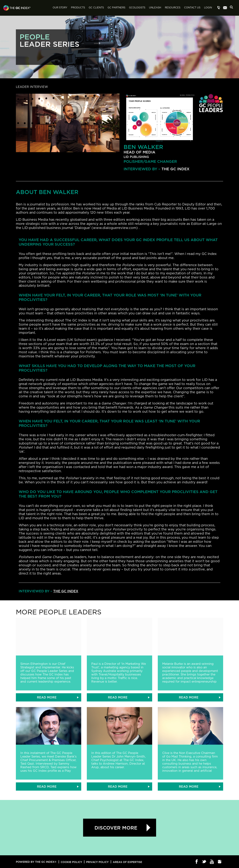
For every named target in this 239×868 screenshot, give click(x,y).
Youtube (212, 862)
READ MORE (47, 697)
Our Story (60, 8)
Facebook (197, 862)
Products (78, 8)
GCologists (137, 8)
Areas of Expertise (127, 862)
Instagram (220, 862)
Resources (173, 8)
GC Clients (96, 8)
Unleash (155, 8)
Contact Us (192, 8)
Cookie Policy (71, 862)
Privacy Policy (97, 862)
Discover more (116, 828)
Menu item (219, 8)
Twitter (204, 862)
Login (208, 8)
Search (232, 8)
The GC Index (176, 169)
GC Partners (116, 8)
